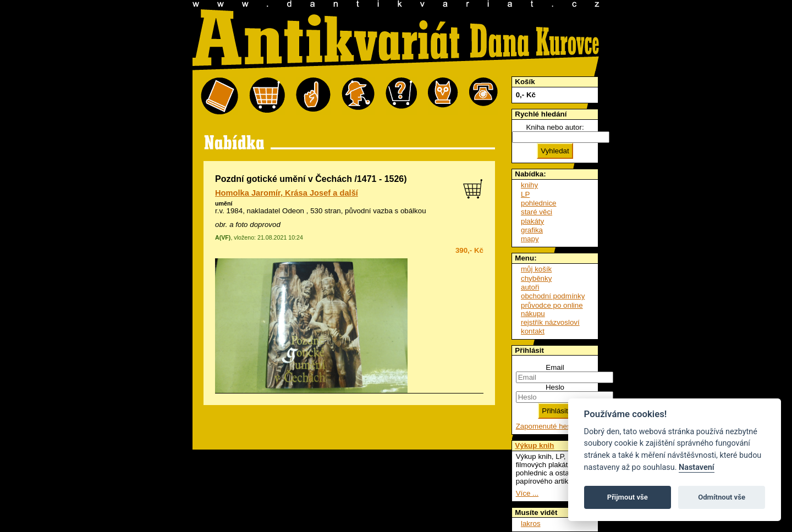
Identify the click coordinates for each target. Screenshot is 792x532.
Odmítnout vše (722, 497)
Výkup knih (534, 445)
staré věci (537, 212)
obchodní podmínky (553, 296)
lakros (531, 523)
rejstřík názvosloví (550, 322)
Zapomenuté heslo (546, 426)
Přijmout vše (628, 497)
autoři (530, 287)
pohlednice (538, 203)
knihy (529, 185)
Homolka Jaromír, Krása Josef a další (287, 193)
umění (224, 203)
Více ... (527, 493)
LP (525, 194)
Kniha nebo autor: (555, 127)
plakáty (532, 221)
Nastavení (697, 467)
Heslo (555, 387)
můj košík (536, 269)
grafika (532, 230)
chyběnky (536, 278)
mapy (530, 239)
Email (555, 367)
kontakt (533, 331)
